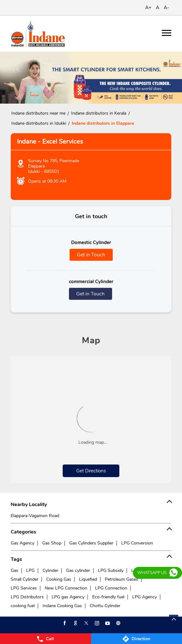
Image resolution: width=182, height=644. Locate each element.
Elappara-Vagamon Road (35, 516)
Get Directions (91, 471)
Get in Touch (91, 255)
